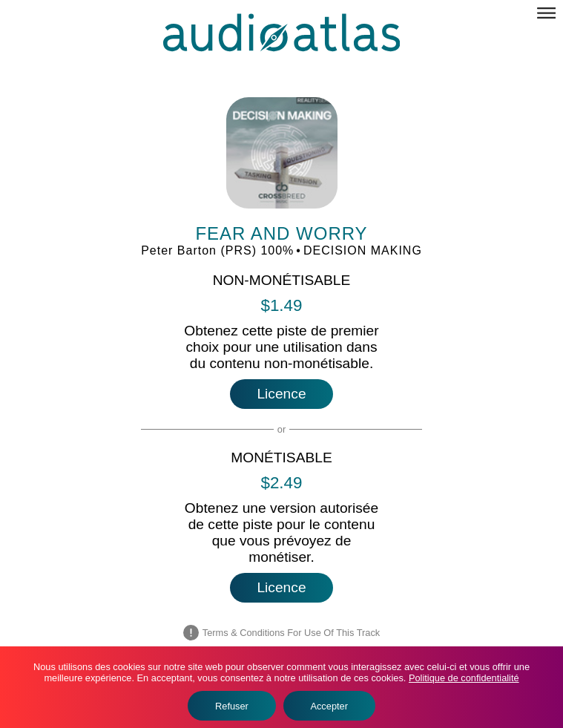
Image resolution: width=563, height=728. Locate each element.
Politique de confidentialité (464, 678)
